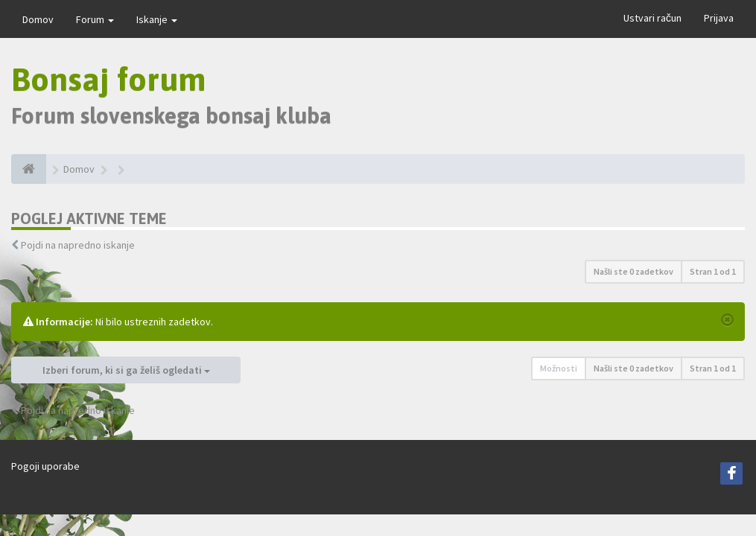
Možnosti (559, 368)
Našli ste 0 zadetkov (633, 271)
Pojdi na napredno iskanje (78, 245)
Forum (95, 19)
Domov (38, 19)
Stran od (713, 271)
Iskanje (157, 19)
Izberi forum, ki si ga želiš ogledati (126, 370)
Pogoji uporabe (45, 466)
